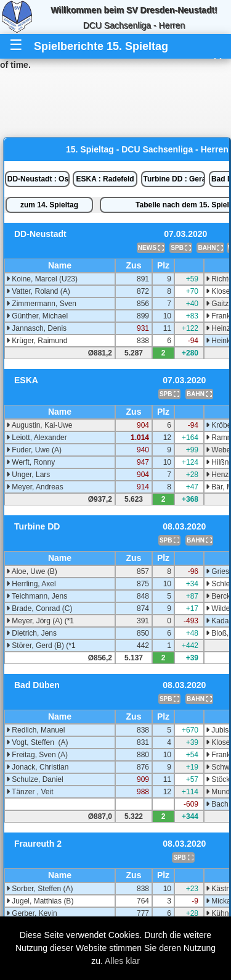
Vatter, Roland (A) (38, 291)
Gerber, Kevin (32, 913)
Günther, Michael (37, 316)
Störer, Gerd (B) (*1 (41, 646)
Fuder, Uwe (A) (34, 450)
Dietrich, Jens (31, 633)
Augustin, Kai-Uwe (39, 425)
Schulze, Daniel (35, 779)
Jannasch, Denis (36, 328)
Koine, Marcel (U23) (42, 279)
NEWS (151, 248)
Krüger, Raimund (37, 341)
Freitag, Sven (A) (37, 755)
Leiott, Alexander (37, 438)
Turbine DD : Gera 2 (175, 179)
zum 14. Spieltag (49, 205)
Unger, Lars (28, 475)
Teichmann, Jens (37, 596)
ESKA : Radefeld (105, 179)
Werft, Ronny (30, 462)
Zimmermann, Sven (41, 304)
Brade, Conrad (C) (39, 608)
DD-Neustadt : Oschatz (38, 179)
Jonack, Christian (37, 767)
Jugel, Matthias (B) (40, 901)
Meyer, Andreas (35, 487)
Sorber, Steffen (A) (40, 889)
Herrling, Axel (31, 584)
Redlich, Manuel (35, 730)
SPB (180, 248)
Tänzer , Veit (30, 792)
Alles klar (122, 961)
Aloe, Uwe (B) (32, 571)
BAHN (210, 248)
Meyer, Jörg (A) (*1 (40, 621)
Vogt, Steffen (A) (37, 742)
